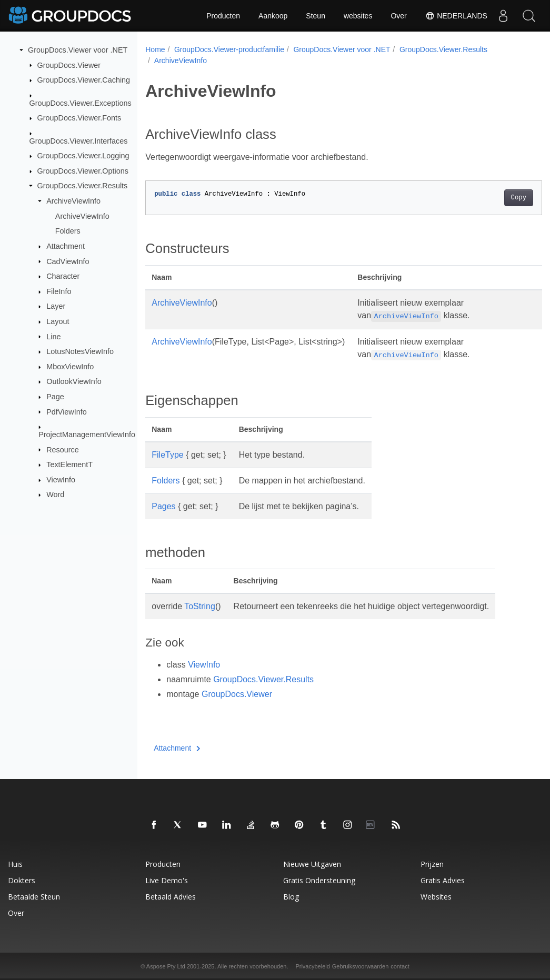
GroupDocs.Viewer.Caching (84, 80)
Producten (223, 16)
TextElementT (69, 464)
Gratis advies (443, 880)
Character (63, 276)
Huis (15, 864)
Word (55, 494)
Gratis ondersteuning (319, 880)
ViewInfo (61, 480)
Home (155, 49)
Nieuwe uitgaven (312, 864)
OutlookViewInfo (74, 381)
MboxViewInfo (70, 367)
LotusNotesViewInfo (80, 351)
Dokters (22, 880)
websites (358, 16)
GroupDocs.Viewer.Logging (83, 156)
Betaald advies (171, 897)
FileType (167, 455)
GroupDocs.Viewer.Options (83, 171)
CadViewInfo (68, 261)
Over (398, 16)
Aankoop (273, 16)
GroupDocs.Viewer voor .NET (78, 50)
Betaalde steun (34, 897)
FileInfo (59, 291)
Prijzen (432, 864)
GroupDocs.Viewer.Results (83, 186)
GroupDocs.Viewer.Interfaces (79, 140)
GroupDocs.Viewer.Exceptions (81, 103)
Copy (491, 198)
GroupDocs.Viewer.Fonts (79, 118)
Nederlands (456, 16)
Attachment (66, 246)
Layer (56, 306)
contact (400, 966)
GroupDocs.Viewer (69, 65)
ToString (200, 606)
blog (291, 897)
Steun (316, 16)
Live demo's (167, 880)
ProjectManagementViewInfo (87, 435)
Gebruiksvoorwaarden (361, 966)
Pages (163, 506)
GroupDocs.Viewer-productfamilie (229, 49)
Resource (63, 449)
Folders (68, 231)
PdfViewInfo (67, 411)
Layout (58, 321)
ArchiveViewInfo (73, 201)
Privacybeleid (312, 966)
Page (55, 397)
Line (53, 336)
